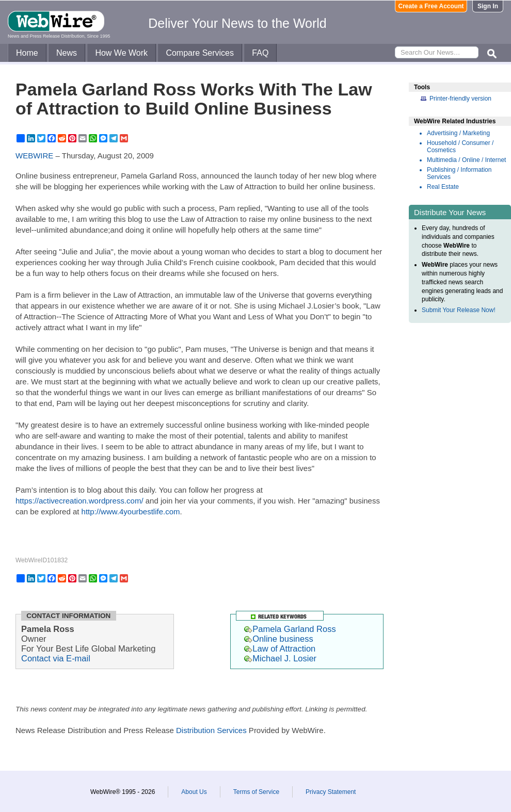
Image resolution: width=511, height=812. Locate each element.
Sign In (488, 6)
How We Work (121, 53)
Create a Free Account (431, 6)
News (67, 53)
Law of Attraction (280, 648)
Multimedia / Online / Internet (466, 160)
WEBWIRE (34, 156)
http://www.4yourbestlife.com (131, 511)
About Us (194, 792)
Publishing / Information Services (459, 173)
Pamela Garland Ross (290, 629)
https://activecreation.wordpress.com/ (79, 501)
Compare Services (200, 53)
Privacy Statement (331, 792)
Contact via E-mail (56, 658)
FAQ (260, 53)
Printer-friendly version (460, 99)
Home (27, 53)
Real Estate (443, 187)
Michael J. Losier (280, 658)
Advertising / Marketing (458, 133)
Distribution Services (211, 730)
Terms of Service (256, 792)
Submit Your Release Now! (459, 310)
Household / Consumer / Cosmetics (460, 147)
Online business (278, 639)
